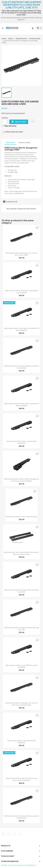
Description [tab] (11, 143)
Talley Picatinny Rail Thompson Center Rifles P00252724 (21, 442)
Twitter (9, 834)
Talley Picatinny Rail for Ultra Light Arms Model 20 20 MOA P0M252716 (21, 329)
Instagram (20, 834)
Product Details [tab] (24, 143)
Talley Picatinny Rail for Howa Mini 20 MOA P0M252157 (21, 742)
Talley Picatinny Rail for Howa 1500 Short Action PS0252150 (22, 666)
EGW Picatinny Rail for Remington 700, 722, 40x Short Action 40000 (21, 254)
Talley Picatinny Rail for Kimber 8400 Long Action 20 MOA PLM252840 (22, 405)
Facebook (3, 834)
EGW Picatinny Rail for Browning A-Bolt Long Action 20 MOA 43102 (21, 817)
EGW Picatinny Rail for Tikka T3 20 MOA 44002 (21, 517)
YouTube (14, 834)
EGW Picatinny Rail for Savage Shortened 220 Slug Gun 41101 (22, 629)
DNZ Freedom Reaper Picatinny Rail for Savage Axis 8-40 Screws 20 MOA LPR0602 (22, 480)
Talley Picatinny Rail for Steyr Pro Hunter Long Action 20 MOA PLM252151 (22, 779)
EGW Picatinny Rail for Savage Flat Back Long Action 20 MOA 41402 (21, 367)
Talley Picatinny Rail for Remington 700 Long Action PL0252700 (21, 591)
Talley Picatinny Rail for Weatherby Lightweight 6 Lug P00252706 (22, 292)
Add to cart (19, 122)
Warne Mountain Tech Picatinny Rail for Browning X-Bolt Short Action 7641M (21, 553)
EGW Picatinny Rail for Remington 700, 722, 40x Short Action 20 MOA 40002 (21, 704)
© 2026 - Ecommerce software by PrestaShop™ (19, 865)
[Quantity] (4, 122)
